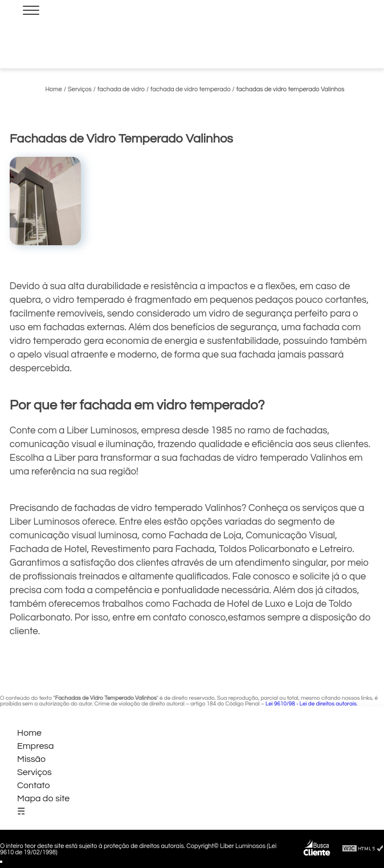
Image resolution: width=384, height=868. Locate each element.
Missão (31, 759)
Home (29, 733)
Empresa (36, 746)
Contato (34, 785)
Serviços (34, 772)
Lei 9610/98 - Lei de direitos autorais (311, 704)
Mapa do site (43, 798)
